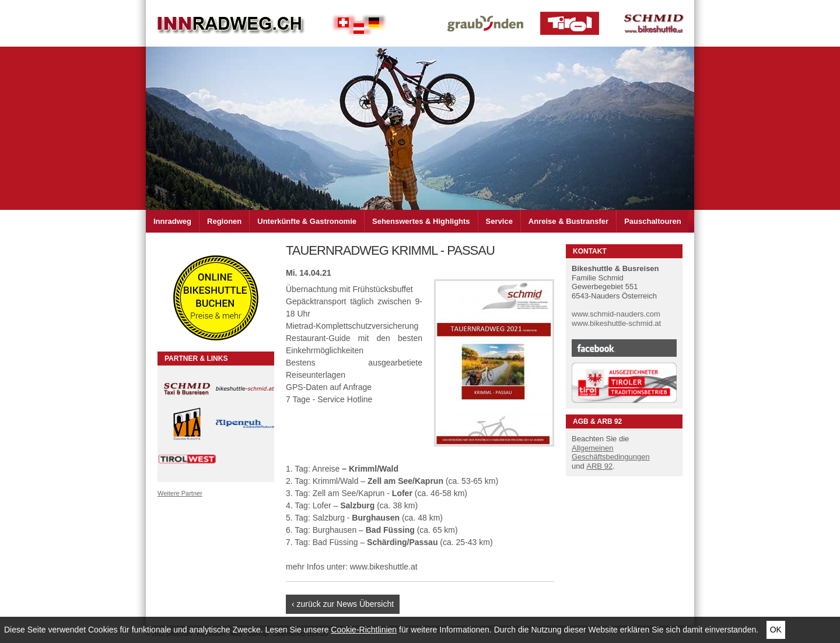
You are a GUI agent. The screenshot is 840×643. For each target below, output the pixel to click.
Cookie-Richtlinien (364, 630)
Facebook (624, 348)
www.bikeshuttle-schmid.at (616, 323)
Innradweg (172, 221)
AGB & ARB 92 (597, 421)
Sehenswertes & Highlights (421, 221)
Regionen (224, 221)
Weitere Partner (180, 493)
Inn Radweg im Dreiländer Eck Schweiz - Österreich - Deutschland (230, 23)
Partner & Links (196, 359)
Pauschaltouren (653, 221)
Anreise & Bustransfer (568, 221)
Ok (776, 630)
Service (499, 221)
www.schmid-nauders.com (616, 314)
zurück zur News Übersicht (346, 604)
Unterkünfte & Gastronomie (307, 221)
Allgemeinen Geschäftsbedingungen (611, 453)
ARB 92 (599, 466)
